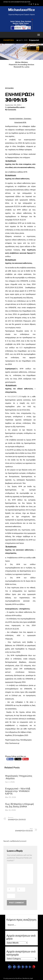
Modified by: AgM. (28, 978)
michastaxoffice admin (16, 107)
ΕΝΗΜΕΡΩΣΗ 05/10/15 (21, 830)
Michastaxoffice (21, 10)
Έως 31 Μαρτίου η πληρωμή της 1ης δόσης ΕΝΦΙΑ (19, 805)
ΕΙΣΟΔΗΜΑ (9, 88)
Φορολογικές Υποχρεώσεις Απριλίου (19, 777)
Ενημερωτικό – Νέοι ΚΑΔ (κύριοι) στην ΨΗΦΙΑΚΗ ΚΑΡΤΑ (18, 791)
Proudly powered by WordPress (13, 978)
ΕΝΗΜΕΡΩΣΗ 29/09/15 (20, 819)
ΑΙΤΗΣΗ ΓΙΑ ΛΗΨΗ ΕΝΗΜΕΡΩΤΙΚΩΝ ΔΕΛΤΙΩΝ (17, 2)
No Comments (11, 110)
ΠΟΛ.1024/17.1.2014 (15, 397)
